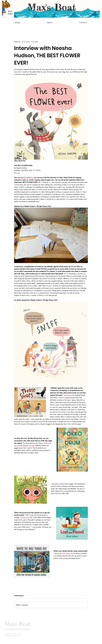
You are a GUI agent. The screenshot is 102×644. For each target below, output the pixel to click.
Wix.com (17, 636)
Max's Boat (18, 624)
